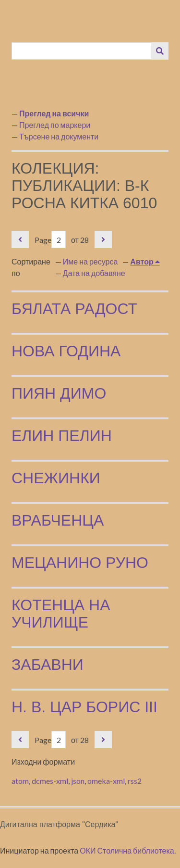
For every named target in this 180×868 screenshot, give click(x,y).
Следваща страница (103, 239)
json (78, 781)
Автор (142, 261)
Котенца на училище (61, 614)
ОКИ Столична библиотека (127, 850)
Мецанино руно (80, 563)
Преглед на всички (54, 113)
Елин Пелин (62, 436)
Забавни (48, 665)
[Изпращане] (160, 51)
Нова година (66, 351)
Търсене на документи (59, 136)
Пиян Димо (59, 393)
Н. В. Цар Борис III (84, 707)
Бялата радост (74, 309)
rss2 (135, 781)
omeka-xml (106, 781)
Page (50, 240)
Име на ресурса (90, 261)
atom (20, 781)
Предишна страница (20, 239)
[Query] (82, 51)
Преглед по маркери (55, 125)
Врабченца (58, 520)
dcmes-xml (50, 781)
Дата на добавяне (94, 273)
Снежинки (56, 478)
